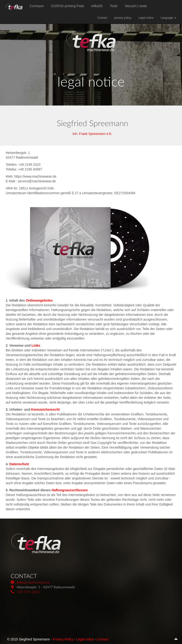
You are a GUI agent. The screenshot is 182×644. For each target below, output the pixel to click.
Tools (114, 6)
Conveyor (37, 6)
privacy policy (123, 18)
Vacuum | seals (136, 6)
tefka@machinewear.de (33, 582)
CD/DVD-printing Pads (68, 6)
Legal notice (146, 18)
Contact (102, 18)
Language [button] (168, 18)
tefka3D (97, 6)
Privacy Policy (63, 639)
